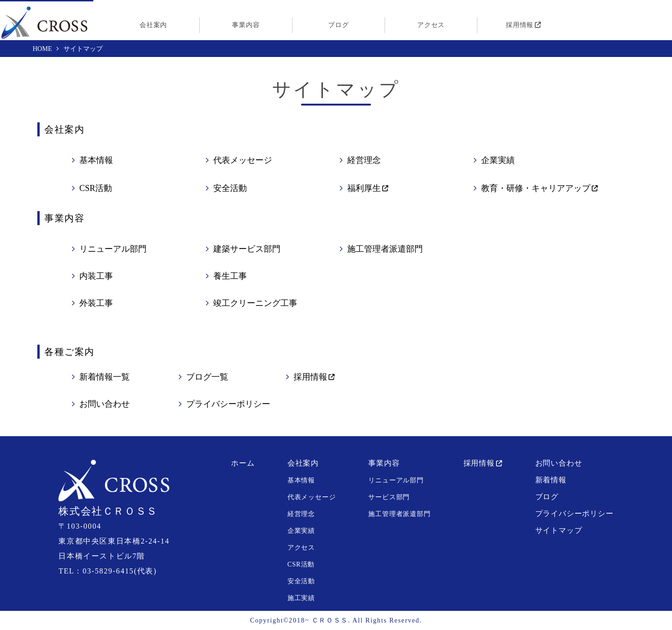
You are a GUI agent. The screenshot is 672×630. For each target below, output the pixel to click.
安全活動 (230, 188)
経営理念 (364, 160)
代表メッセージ (243, 160)
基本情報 (96, 160)
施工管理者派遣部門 (385, 249)
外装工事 (96, 303)
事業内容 (246, 25)
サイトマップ (559, 530)
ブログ (338, 25)
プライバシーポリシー (228, 404)
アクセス (431, 25)
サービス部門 (389, 497)
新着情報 (551, 480)
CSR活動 (96, 188)
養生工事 (230, 276)
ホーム (243, 463)
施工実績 (301, 598)
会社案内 (153, 25)
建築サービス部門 (247, 249)
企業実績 (498, 160)
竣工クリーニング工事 (255, 303)
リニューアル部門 (113, 249)
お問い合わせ (105, 404)
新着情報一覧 (105, 377)
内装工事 (96, 276)
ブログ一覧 (207, 377)
